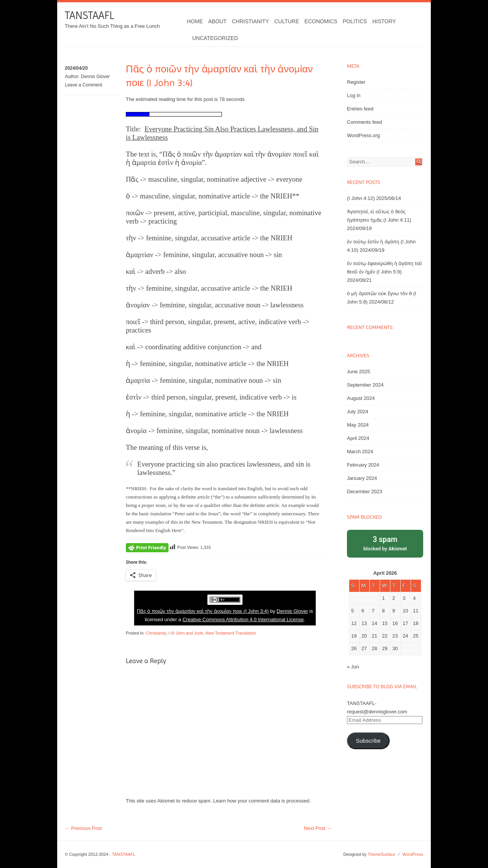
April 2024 (358, 438)
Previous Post (83, 828)
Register (356, 82)
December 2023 (365, 492)
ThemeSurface (381, 854)
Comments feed (364, 122)
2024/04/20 (76, 68)
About (217, 21)
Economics (321, 21)
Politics (355, 21)
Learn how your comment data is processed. (262, 801)
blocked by (385, 543)
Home (195, 21)
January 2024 (362, 478)
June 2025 (359, 372)
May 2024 (358, 425)
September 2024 (365, 385)
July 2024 (358, 412)
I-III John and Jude (186, 633)
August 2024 (361, 398)
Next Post (318, 828)
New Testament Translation (231, 633)
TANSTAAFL (89, 15)
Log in (354, 95)
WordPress (413, 854)
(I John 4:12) (361, 198)
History (384, 21)
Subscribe (368, 741)
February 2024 (363, 465)
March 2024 (360, 452)
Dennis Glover (95, 77)
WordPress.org (363, 135)
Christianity (250, 21)
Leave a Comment (83, 85)
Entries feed (360, 109)
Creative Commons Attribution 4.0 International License (243, 619)
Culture (287, 21)
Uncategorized (215, 38)
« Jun (353, 667)
